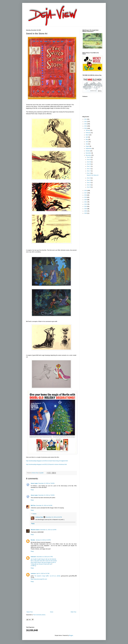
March (87, 135)
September (89, 148)
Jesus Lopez (34, 483)
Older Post (73, 612)
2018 (86, 195)
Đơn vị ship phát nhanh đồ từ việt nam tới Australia (44, 561)
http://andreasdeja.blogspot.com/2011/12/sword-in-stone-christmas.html (46, 464)
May (87, 139)
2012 (86, 122)
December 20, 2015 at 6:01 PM (54, 517)
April (87, 137)
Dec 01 (89, 157)
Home (52, 612)
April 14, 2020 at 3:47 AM (43, 573)
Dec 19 (89, 173)
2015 (86, 128)
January (88, 130)
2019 (86, 197)
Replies (34, 514)
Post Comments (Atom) (39, 615)
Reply (32, 490)
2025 (86, 211)
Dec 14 (89, 169)
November (89, 153)
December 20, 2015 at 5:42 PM (44, 506)
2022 (86, 204)
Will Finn (33, 506)
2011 (86, 119)
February (88, 133)
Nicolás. (33, 540)
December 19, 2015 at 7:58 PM (46, 483)
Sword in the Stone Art (93, 175)
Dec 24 (89, 183)
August (88, 146)
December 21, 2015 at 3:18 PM (48, 530)
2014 (86, 126)
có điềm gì (33, 566)
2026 (86, 213)
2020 (86, 200)
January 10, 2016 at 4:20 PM (43, 540)
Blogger (71, 635)
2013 (86, 124)
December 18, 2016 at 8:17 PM (45, 557)
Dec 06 (89, 162)
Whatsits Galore (35, 530)
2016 (86, 191)
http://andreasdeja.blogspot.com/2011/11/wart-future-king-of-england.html (47, 461)
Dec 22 (89, 180)
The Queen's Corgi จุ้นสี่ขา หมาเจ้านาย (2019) (47, 576)
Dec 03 (89, 160)
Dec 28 (89, 187)
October (88, 151)
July (87, 144)
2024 (86, 209)
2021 (86, 202)
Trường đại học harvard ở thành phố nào (41, 564)
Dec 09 (89, 164)
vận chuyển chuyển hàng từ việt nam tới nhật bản (43, 559)
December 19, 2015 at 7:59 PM (46, 495)
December (89, 155)
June (87, 142)
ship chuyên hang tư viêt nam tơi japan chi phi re (43, 562)
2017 (86, 193)
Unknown (33, 557)
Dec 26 (89, 185)
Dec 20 (89, 178)
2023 (86, 206)
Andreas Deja (39, 517)
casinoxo (33, 573)
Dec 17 (89, 171)
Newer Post (30, 612)
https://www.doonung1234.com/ (39, 579)
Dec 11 (89, 166)
